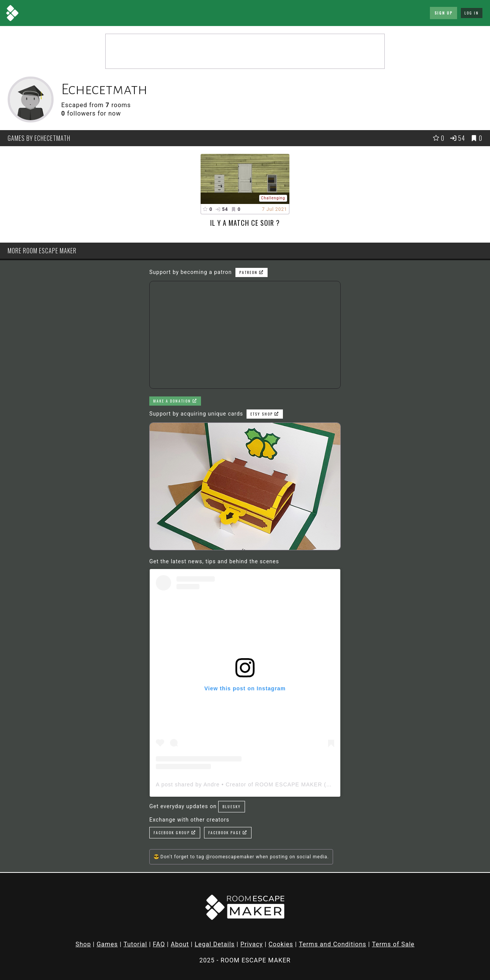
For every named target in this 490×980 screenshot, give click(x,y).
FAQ (159, 944)
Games (107, 944)
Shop (83, 944)
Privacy (252, 944)
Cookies (281, 944)
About (180, 944)
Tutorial (136, 944)
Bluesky (232, 806)
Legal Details (215, 944)
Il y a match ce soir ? (245, 223)
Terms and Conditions (333, 944)
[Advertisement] (245, 51)
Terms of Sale (393, 944)
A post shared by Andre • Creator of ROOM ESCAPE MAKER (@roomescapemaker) (270, 784)
